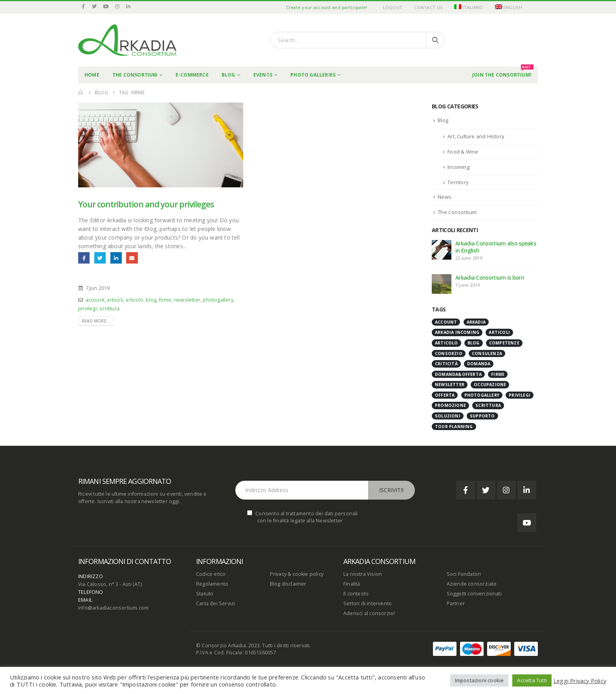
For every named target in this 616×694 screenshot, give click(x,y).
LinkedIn (116, 258)
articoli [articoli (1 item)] (499, 332)
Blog (228, 75)
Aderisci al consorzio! (369, 613)
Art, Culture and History (476, 136)
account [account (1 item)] (446, 322)
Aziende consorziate (472, 584)
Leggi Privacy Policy (580, 681)
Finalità (352, 584)
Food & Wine (463, 152)
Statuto (205, 594)
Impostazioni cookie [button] (479, 680)
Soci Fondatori (464, 574)
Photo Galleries (313, 75)
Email (132, 258)
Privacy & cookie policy (297, 574)
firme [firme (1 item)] (498, 374)
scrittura (109, 309)
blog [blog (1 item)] (474, 343)
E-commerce (192, 75)
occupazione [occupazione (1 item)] (490, 385)
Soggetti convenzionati (474, 594)
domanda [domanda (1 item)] (479, 364)
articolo (134, 300)
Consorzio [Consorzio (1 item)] (449, 353)
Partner (456, 603)
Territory (458, 182)
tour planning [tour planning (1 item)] (454, 427)
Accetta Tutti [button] (532, 680)
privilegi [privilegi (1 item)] (520, 395)
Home (92, 75)
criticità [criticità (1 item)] (446, 364)
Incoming (458, 167)
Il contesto (356, 594)
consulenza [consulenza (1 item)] (487, 353)
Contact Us (428, 7)
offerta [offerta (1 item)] (445, 395)
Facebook (84, 258)
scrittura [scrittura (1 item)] (488, 405)
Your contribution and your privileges (146, 204)
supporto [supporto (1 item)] (482, 416)
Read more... (96, 321)
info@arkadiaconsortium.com (113, 608)
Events (263, 75)
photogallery (218, 300)
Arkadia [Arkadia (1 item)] (476, 322)
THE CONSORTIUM (135, 75)
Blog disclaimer (288, 584)
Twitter (100, 258)
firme (165, 300)
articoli (115, 300)
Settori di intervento (368, 603)
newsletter (187, 300)
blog (151, 300)
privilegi (88, 309)
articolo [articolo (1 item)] (446, 343)
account (95, 300)
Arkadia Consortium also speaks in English (496, 247)
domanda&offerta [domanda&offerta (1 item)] (458, 374)
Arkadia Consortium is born (490, 277)
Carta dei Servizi (215, 603)
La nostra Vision (363, 574)
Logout (393, 7)
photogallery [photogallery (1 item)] (482, 395)
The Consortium (457, 212)
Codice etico (211, 574)
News (445, 197)
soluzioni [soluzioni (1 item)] (448, 416)
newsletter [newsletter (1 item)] (450, 385)
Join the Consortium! (503, 72)
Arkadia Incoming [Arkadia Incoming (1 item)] (457, 332)
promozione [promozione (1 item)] (450, 405)
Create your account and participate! (327, 7)
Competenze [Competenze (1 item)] (504, 343)
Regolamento (212, 584)
